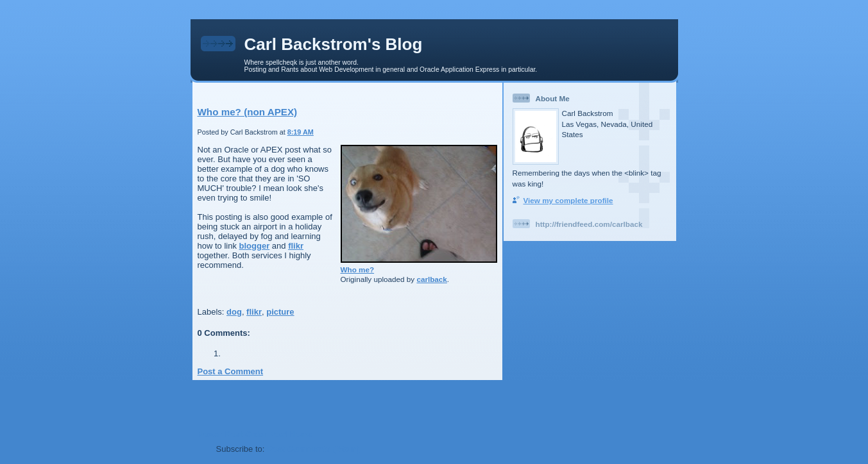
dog (234, 312)
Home (301, 434)
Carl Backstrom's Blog (334, 44)
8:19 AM (301, 132)
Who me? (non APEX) (248, 112)
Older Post (266, 434)
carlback (431, 279)
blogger (255, 246)
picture (280, 312)
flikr (296, 246)
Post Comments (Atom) (313, 449)
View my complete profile (568, 200)
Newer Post (220, 434)
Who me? (358, 269)
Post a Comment (231, 371)
